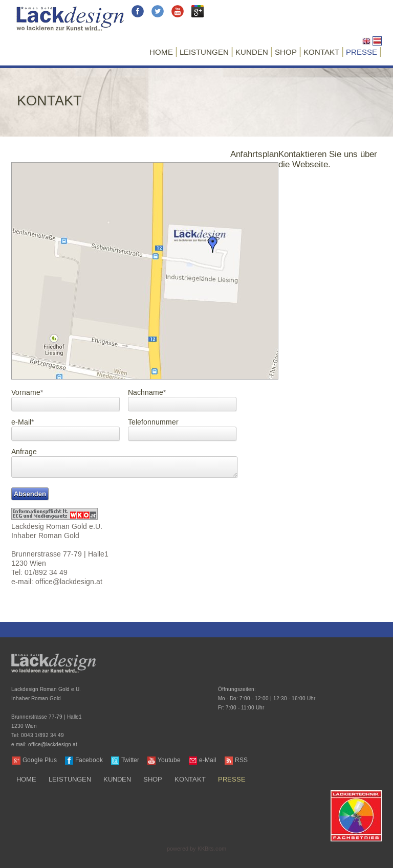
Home (161, 52)
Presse (362, 52)
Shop (286, 52)
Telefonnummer (153, 423)
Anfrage (24, 452)
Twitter (130, 760)
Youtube (169, 760)
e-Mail (23, 423)
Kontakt (321, 52)
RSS (241, 760)
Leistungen (204, 52)
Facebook (89, 760)
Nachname (147, 393)
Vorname (27, 393)
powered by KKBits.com (196, 849)
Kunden (252, 52)
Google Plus (40, 760)
